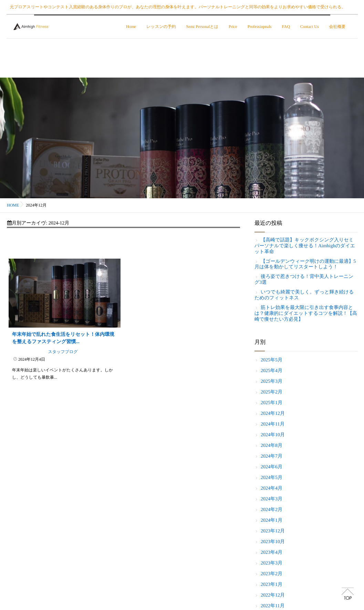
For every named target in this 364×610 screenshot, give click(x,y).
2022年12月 (273, 595)
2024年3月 (272, 499)
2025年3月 (272, 382)
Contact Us (310, 27)
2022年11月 (273, 606)
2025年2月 (272, 392)
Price (234, 27)
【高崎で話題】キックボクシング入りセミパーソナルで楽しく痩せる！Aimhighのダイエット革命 (305, 246)
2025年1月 (272, 403)
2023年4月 (272, 553)
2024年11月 (273, 424)
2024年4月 (272, 488)
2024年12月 (273, 414)
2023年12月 (273, 531)
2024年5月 (272, 478)
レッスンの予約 (162, 27)
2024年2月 (272, 510)
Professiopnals (260, 27)
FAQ (287, 27)
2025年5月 (272, 360)
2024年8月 (272, 446)
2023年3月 (272, 563)
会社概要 (338, 27)
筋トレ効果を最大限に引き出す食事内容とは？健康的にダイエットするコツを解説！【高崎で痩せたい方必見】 (306, 314)
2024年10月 (273, 435)
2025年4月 (272, 371)
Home (132, 27)
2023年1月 (272, 585)
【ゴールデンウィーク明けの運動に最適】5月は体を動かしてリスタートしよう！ (305, 264)
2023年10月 (273, 542)
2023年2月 (272, 574)
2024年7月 (272, 456)
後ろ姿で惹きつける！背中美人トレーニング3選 (304, 280)
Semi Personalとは (203, 27)
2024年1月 (272, 521)
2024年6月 (272, 467)
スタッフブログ (63, 352)
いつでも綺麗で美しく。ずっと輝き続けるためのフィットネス (304, 295)
